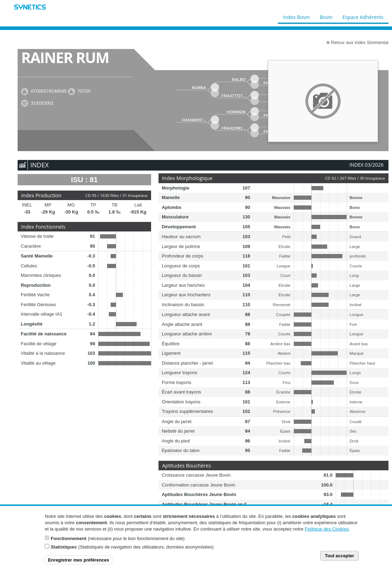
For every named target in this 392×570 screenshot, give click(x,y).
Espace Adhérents (363, 16)
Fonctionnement (69, 538)
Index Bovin (296, 16)
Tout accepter (340, 556)
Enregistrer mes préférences (79, 560)
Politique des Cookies (327, 529)
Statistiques (64, 547)
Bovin (326, 16)
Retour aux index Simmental (357, 42)
